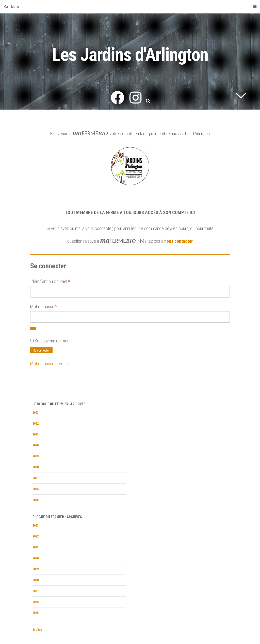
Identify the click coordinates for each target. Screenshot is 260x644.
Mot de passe (44, 307)
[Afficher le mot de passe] (33, 328)
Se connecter (41, 351)
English (37, 630)
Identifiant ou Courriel (50, 281)
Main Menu (130, 7)
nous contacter (178, 241)
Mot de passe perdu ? (49, 364)
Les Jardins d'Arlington (130, 55)
